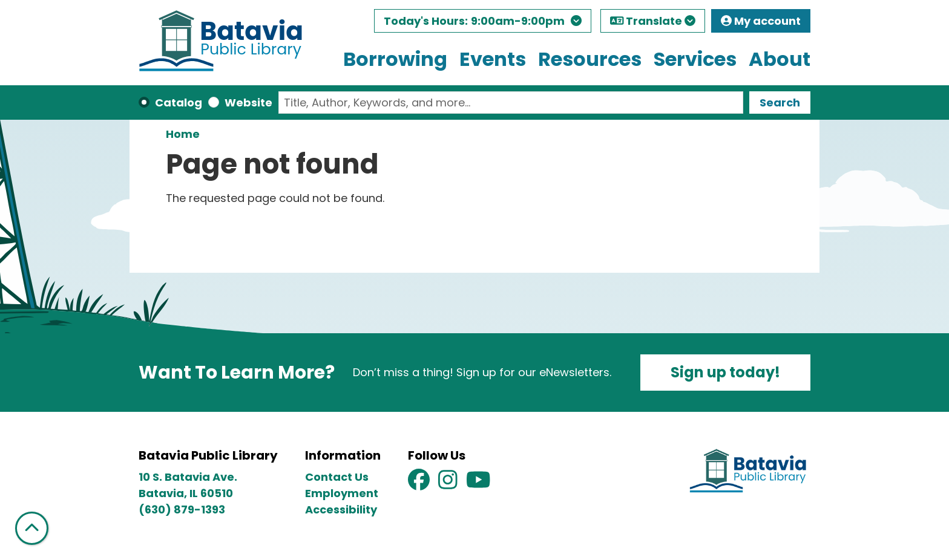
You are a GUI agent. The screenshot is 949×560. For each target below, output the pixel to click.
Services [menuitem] (695, 59)
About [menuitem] (780, 59)
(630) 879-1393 (182, 510)
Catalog (179, 103)
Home (183, 134)
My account (761, 21)
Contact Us (337, 477)
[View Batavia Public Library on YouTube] (478, 483)
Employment (342, 493)
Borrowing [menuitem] (395, 59)
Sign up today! (725, 372)
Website (248, 103)
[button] (483, 24)
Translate (653, 21)
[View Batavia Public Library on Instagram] (449, 483)
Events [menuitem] (493, 59)
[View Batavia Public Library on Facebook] (420, 483)
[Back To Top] (32, 528)
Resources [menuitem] (590, 59)
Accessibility (341, 510)
